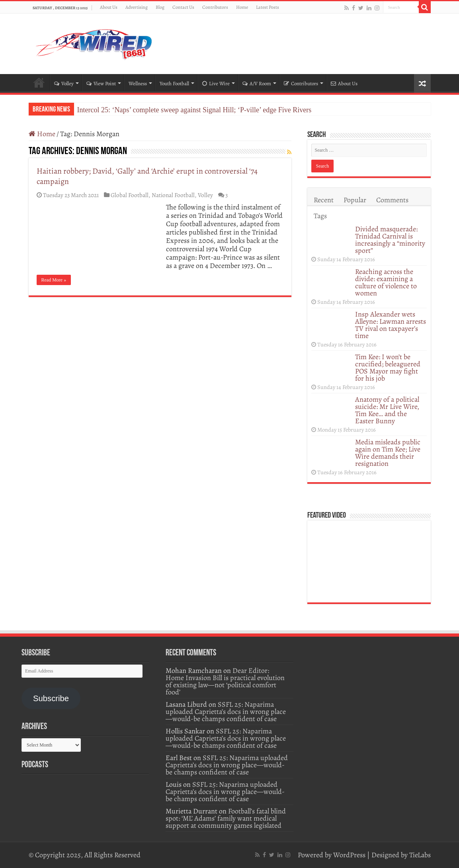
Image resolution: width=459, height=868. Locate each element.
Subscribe (51, 698)
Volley (64, 83)
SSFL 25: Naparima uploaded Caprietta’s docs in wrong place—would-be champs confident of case (226, 712)
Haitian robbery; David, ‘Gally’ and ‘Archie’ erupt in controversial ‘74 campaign (147, 176)
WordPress (349, 855)
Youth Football (174, 83)
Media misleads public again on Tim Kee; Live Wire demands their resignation (388, 453)
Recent (324, 200)
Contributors (215, 7)
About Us (109, 7)
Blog (160, 7)
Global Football (130, 195)
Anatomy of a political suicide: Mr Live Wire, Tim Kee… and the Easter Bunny (387, 410)
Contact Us (183, 7)
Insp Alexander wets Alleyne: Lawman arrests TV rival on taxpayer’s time (391, 325)
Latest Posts (268, 7)
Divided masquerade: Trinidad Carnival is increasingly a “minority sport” (390, 240)
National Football (173, 195)
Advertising (137, 7)
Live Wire (216, 83)
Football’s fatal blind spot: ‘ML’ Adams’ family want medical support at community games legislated (226, 818)
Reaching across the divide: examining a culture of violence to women (386, 282)
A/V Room (257, 83)
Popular (355, 200)
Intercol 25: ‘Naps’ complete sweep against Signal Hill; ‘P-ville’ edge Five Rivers (194, 110)
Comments (392, 200)
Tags (320, 216)
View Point (101, 83)
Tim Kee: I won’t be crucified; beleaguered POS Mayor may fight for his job (388, 368)
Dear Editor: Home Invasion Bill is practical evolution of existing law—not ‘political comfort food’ (225, 681)
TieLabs (420, 855)
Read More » (54, 280)
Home (242, 7)
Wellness (138, 83)
